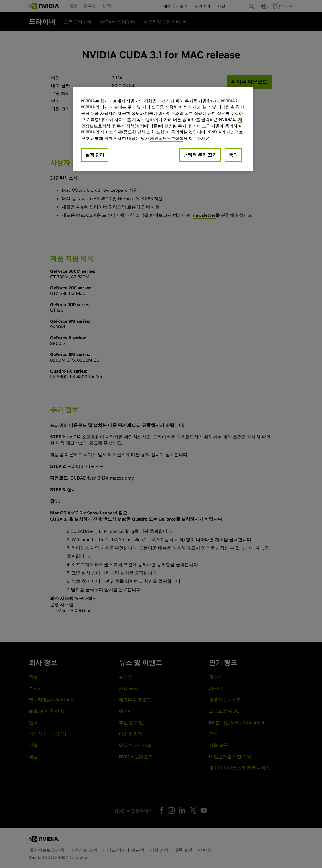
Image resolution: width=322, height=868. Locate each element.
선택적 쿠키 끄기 (200, 155)
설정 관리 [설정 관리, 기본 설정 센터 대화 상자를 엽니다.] (95, 155)
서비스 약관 (111, 132)
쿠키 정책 (126, 126)
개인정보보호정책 (167, 138)
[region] (163, 129)
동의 (233, 155)
